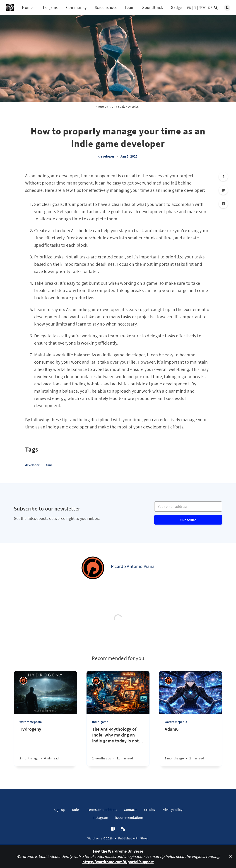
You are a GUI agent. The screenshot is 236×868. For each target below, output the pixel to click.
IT (195, 7)
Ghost (144, 838)
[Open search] (216, 8)
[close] (231, 856)
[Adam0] (191, 746)
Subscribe (188, 520)
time (49, 465)
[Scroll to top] (223, 177)
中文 (202, 7)
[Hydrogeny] (45, 746)
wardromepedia (31, 722)
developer (106, 156)
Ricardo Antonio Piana (133, 566)
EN (189, 7)
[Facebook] (223, 204)
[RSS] (123, 829)
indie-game (100, 722)
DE (210, 7)
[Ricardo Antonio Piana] (93, 568)
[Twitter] (223, 190)
